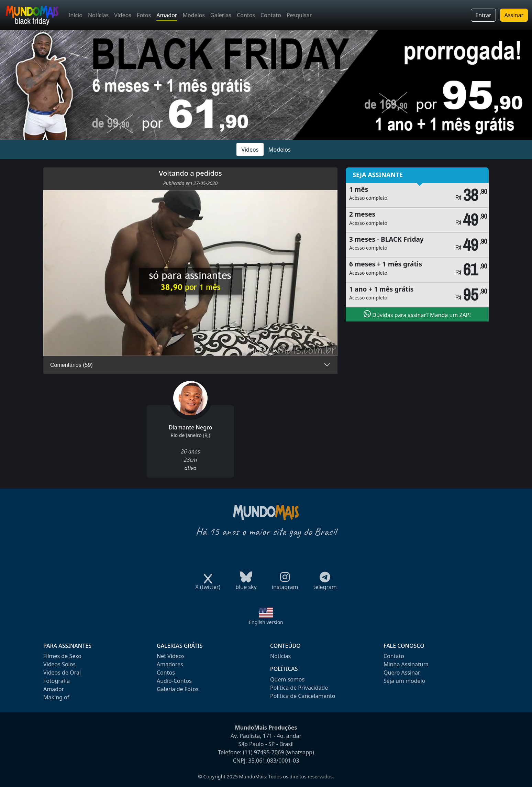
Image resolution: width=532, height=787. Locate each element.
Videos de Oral (62, 673)
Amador (167, 15)
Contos (246, 15)
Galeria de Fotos (178, 689)
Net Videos (171, 656)
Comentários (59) (71, 365)
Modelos (194, 15)
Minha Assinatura (406, 664)
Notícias (98, 15)
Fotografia (57, 681)
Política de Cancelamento (303, 696)
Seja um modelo (404, 681)
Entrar (483, 15)
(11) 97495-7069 (264, 752)
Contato (271, 15)
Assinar (514, 15)
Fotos (144, 15)
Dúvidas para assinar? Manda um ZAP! (417, 314)
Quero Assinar (402, 673)
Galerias (221, 15)
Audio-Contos (174, 681)
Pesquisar (299, 15)
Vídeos (123, 15)
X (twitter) (208, 585)
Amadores (170, 664)
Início (75, 15)
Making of (56, 697)
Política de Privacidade (299, 688)
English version (266, 622)
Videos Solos (59, 664)
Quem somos (287, 679)
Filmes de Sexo (62, 656)
